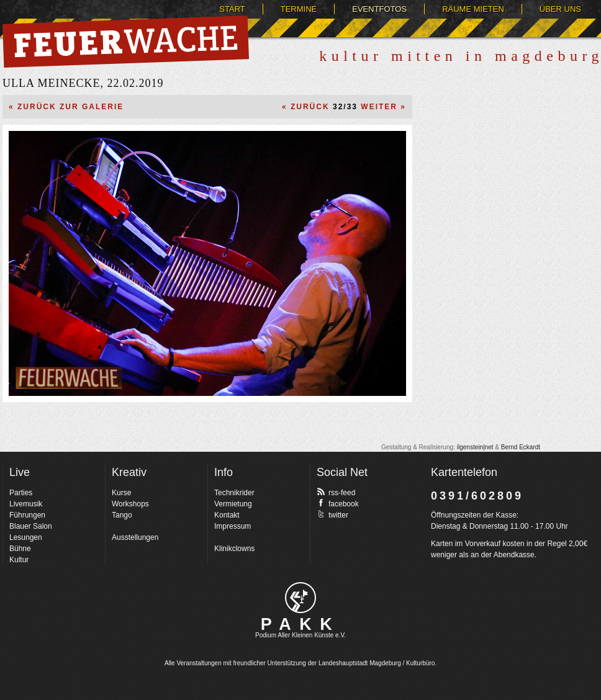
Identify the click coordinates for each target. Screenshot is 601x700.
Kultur (19, 560)
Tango (122, 515)
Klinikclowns (234, 549)
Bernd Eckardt (521, 447)
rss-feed (336, 492)
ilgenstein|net (475, 447)
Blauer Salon (31, 526)
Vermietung (233, 504)
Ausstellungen (135, 537)
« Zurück (306, 107)
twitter (332, 514)
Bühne (20, 549)
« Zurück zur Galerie (66, 107)
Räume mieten (473, 9)
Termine (299, 9)
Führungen (27, 515)
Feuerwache (126, 42)
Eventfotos (379, 9)
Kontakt (227, 515)
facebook (338, 503)
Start (232, 9)
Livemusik (26, 504)
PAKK (301, 624)
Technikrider (234, 493)
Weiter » (383, 107)
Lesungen (26, 537)
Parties (21, 493)
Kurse (121, 493)
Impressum (233, 526)
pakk (300, 598)
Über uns (560, 9)
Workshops (130, 504)
